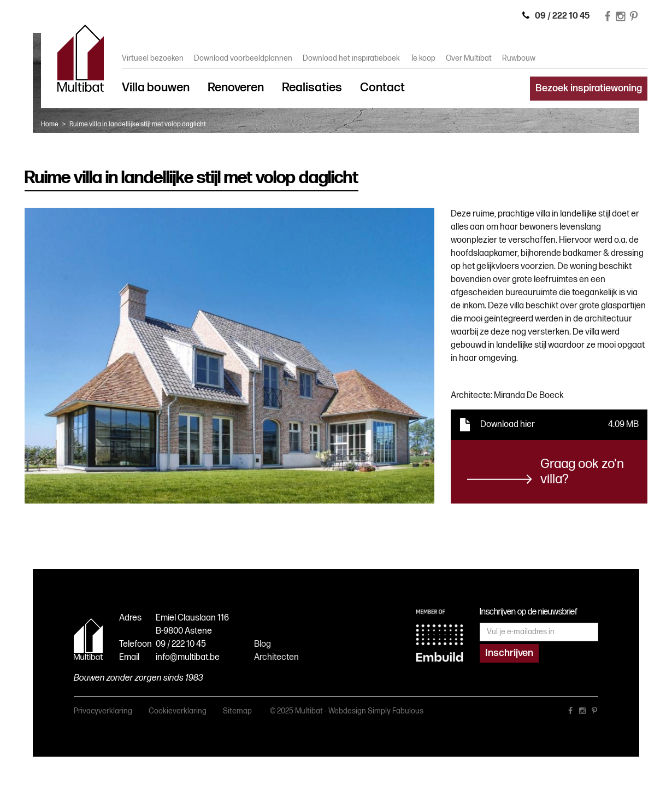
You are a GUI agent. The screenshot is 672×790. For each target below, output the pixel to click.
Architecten (276, 657)
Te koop (423, 58)
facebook (570, 713)
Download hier (508, 425)
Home (50, 124)
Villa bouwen (156, 88)
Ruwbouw (519, 58)
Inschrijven (509, 653)
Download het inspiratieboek (351, 58)
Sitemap (237, 711)
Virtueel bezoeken (153, 58)
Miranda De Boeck (529, 396)
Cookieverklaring (178, 711)
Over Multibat (469, 58)
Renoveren (236, 88)
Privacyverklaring (103, 711)
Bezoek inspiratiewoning (589, 88)
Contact (382, 88)
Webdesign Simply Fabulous (376, 711)
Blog (263, 644)
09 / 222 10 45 (181, 644)
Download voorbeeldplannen (243, 58)
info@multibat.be (188, 657)
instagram (582, 713)
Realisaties (312, 88)
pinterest (594, 713)
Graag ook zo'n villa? (582, 472)
